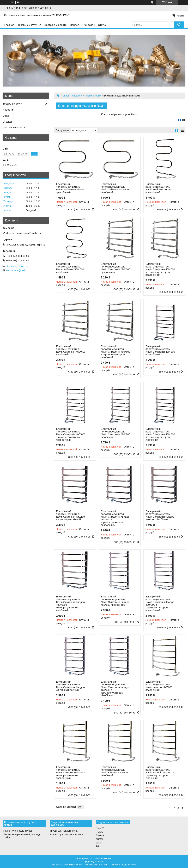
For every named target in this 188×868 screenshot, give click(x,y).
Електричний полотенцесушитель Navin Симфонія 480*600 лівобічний (71, 350)
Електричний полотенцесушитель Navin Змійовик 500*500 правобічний (70, 188)
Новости (75, 25)
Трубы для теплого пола (64, 831)
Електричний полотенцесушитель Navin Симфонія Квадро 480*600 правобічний (70, 515)
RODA (99, 832)
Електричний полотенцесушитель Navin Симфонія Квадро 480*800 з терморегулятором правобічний (160, 603)
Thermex (101, 835)
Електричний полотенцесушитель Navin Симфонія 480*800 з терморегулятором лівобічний (160, 434)
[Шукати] (179, 25)
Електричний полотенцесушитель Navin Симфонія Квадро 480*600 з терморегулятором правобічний (115, 518)
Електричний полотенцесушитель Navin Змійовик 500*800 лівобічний (70, 268)
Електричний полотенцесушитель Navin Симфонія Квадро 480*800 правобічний (115, 601)
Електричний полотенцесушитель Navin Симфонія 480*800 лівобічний (115, 433)
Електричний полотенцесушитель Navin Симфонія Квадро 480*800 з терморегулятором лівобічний (115, 689)
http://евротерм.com (17, 266)
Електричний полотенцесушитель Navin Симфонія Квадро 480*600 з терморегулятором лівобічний (70, 603)
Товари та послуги (72, 96)
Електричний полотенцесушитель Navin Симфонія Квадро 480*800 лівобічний (70, 686)
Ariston (100, 839)
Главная (9, 25)
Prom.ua (110, 859)
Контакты (89, 25)
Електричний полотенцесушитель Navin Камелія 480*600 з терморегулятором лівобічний (160, 773)
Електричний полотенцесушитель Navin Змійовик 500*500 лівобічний (115, 188)
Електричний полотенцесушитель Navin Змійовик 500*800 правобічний (159, 188)
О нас (6, 116)
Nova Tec (101, 828)
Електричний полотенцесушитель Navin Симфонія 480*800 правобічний (160, 350)
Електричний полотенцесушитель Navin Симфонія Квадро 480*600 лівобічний (160, 515)
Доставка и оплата (55, 25)
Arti (98, 846)
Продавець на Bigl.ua (94, 862)
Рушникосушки (93, 96)
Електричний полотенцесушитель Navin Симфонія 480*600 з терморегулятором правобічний (160, 269)
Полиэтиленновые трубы (18, 831)
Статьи (102, 25)
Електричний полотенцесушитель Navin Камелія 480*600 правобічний (159, 686)
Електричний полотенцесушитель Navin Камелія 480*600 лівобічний (114, 771)
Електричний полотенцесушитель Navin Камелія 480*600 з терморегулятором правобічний (70, 773)
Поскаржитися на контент (96, 865)
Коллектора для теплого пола (67, 834)
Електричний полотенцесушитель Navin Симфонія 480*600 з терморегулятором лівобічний (115, 352)
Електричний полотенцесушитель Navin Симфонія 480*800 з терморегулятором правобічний (71, 434)
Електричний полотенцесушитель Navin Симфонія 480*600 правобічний (115, 268)
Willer (99, 843)
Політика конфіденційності (123, 865)
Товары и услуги (27, 25)
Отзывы (7, 122)
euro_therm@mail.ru (17, 270)
